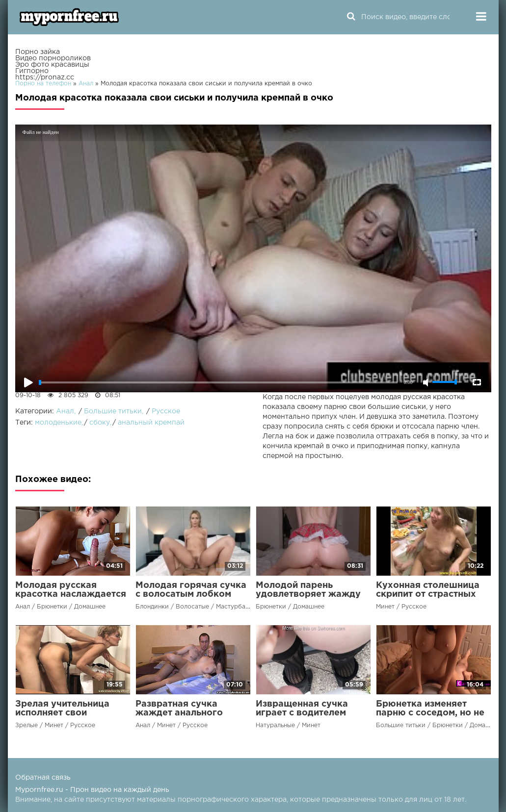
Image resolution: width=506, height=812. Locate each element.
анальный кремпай (151, 423)
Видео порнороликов (53, 58)
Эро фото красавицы (52, 65)
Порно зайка (38, 52)
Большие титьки (113, 411)
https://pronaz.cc (45, 77)
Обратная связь (43, 778)
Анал (65, 411)
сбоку (100, 423)
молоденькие (58, 423)
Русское (166, 411)
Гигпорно (32, 71)
